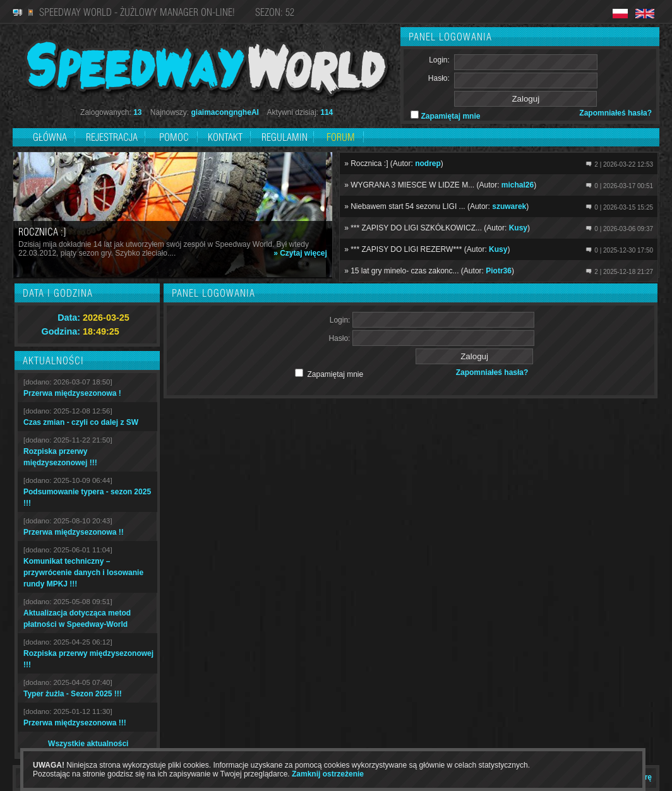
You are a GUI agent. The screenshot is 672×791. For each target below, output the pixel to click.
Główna (50, 137)
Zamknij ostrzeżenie (328, 774)
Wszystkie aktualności (88, 744)
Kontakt (225, 137)
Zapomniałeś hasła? (615, 113)
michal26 (518, 185)
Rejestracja (113, 137)
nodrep (428, 164)
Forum (341, 137)
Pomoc (174, 137)
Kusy (518, 228)
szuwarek (509, 206)
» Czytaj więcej (300, 253)
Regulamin (285, 137)
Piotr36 (499, 271)
